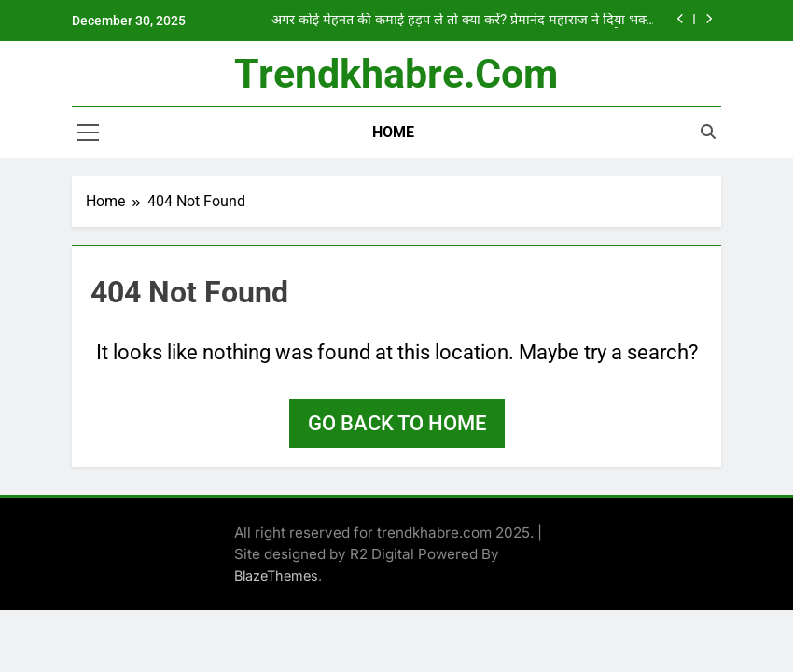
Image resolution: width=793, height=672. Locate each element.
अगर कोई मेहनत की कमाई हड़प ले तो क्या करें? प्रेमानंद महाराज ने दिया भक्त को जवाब (462, 21)
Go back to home (397, 423)
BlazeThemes (276, 575)
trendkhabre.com (396, 74)
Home (393, 132)
